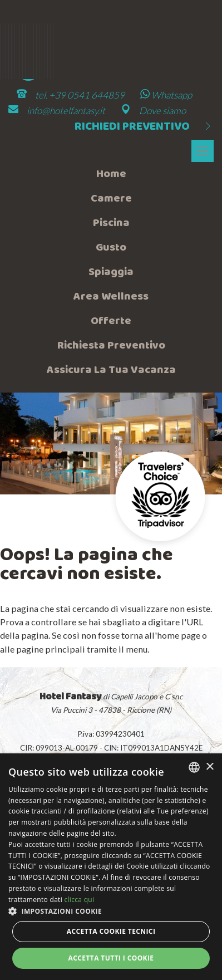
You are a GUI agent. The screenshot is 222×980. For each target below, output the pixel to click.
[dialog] (111, 867)
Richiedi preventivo (144, 127)
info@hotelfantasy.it (66, 111)
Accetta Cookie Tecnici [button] (111, 931)
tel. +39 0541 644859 (80, 95)
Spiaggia (111, 272)
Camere (111, 199)
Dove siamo (162, 111)
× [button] (209, 767)
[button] (111, 911)
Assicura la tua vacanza (111, 370)
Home (111, 174)
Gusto (111, 248)
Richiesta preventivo (111, 346)
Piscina (111, 223)
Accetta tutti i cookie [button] (111, 958)
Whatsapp (166, 95)
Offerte (111, 321)
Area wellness (111, 297)
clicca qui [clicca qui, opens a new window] (79, 900)
